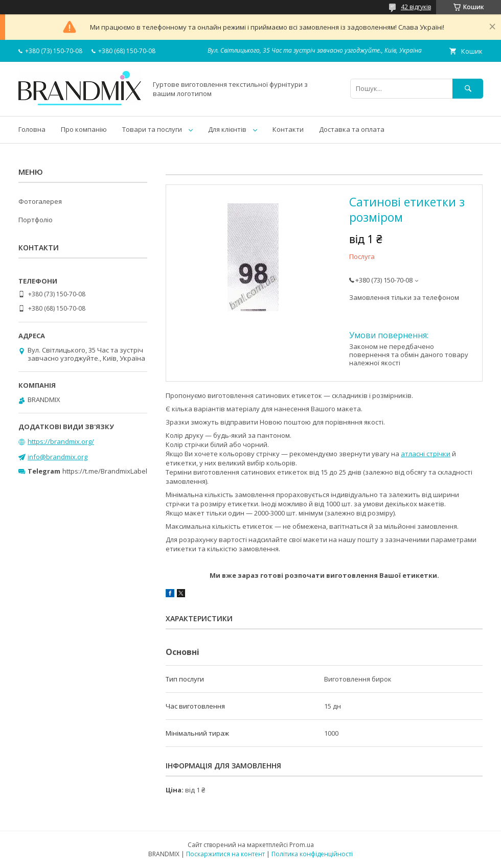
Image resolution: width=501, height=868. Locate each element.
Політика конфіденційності (312, 854)
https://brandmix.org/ (61, 441)
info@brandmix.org (58, 457)
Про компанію (84, 129)
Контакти (288, 129)
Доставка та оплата (352, 129)
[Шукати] (468, 89)
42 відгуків (416, 7)
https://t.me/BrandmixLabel (105, 471)
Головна (32, 129)
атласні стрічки (426, 454)
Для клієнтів (227, 129)
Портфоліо (36, 220)
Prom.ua (302, 845)
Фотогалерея (40, 201)
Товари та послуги (152, 129)
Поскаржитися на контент (225, 854)
